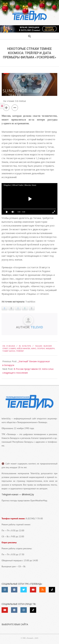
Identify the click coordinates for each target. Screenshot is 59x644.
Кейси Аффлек (24, 348)
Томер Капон (9, 351)
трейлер (20, 351)
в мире (13, 348)
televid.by (6, 419)
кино (34, 348)
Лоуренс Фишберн (46, 348)
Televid (37, 327)
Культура (27, 346)
